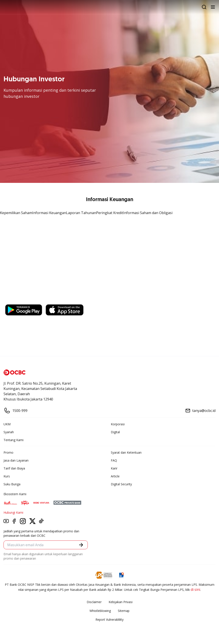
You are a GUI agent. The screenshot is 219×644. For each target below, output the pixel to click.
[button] (81, 545)
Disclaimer (94, 602)
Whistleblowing (100, 611)
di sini (195, 589)
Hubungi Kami (13, 512)
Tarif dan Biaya (14, 468)
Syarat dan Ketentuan (126, 452)
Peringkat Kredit (110, 213)
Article (115, 476)
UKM (7, 424)
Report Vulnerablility (109, 619)
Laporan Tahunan (81, 213)
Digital (115, 432)
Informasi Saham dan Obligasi (148, 213)
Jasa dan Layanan (16, 460)
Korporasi (118, 424)
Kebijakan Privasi (121, 602)
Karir (114, 468)
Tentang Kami (13, 440)
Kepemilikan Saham (16, 213)
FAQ (114, 460)
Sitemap (124, 611)
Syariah (9, 432)
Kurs (7, 476)
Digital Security (121, 484)
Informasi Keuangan (49, 213)
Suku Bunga (12, 484)
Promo (8, 452)
